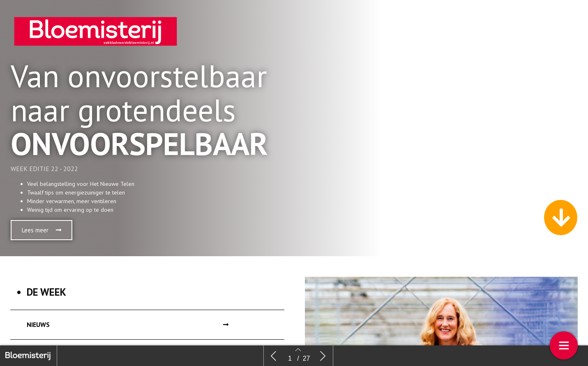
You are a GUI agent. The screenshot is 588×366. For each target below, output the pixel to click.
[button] (42, 230)
